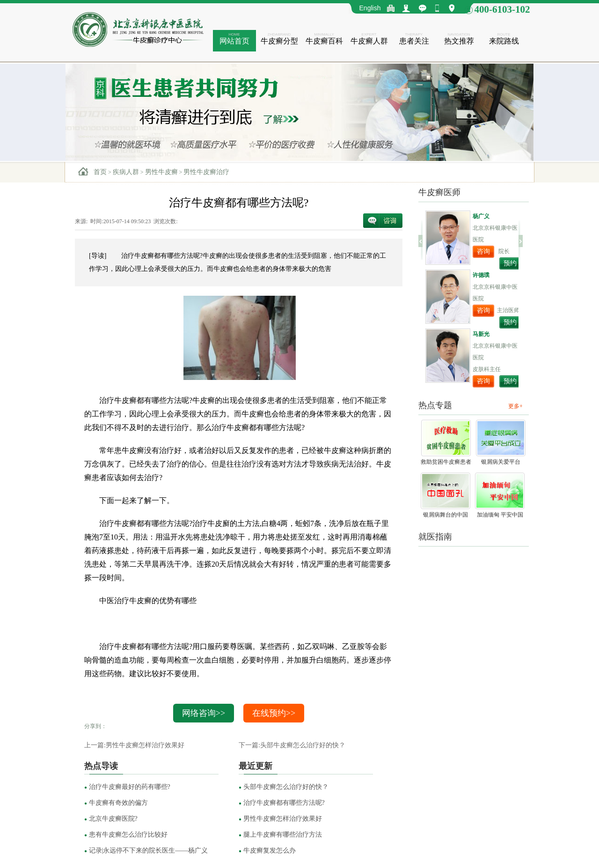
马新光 (481, 334)
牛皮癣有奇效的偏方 (116, 803)
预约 (510, 263)
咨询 (483, 252)
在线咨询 (383, 221)
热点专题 (435, 405)
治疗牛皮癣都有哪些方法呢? (282, 803)
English (370, 8)
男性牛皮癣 (161, 172)
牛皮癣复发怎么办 (267, 850)
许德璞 (481, 275)
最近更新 (256, 766)
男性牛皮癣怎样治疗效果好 (280, 819)
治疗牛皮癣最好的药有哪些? (127, 787)
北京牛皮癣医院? (111, 819)
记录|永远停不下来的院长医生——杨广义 (146, 850)
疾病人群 (126, 172)
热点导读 (101, 766)
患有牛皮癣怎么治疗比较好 (126, 835)
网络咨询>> (204, 713)
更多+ (515, 406)
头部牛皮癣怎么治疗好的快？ (284, 787)
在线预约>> (274, 713)
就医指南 (435, 537)
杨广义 (481, 216)
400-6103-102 (502, 9)
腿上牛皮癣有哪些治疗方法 (280, 835)
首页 (100, 172)
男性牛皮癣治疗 (206, 172)
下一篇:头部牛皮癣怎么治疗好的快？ (292, 745)
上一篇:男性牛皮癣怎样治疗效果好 (134, 745)
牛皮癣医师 (439, 192)
